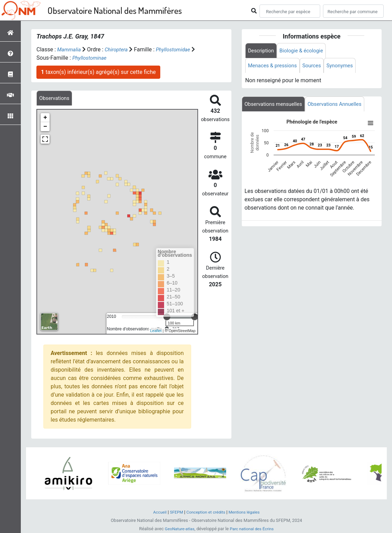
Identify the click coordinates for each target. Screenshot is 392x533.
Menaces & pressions (274, 66)
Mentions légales (247, 512)
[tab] (56, 98)
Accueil (156, 512)
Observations (56, 98)
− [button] (45, 127)
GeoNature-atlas (178, 529)
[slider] (195, 318)
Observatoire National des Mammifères (115, 10)
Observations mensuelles (276, 106)
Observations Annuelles (341, 106)
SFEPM (174, 512)
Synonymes (346, 66)
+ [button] (45, 118)
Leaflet (156, 331)
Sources (316, 66)
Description (262, 51)
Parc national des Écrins (253, 529)
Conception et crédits (206, 512)
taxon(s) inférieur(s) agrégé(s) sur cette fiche (98, 72)
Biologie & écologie (305, 51)
